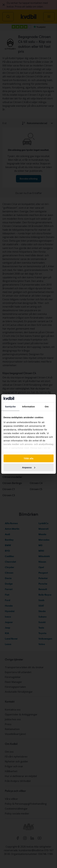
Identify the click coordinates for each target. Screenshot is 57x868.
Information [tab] (29, 407)
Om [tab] (47, 407)
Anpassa (29, 467)
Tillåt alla (29, 458)
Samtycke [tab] (10, 407)
